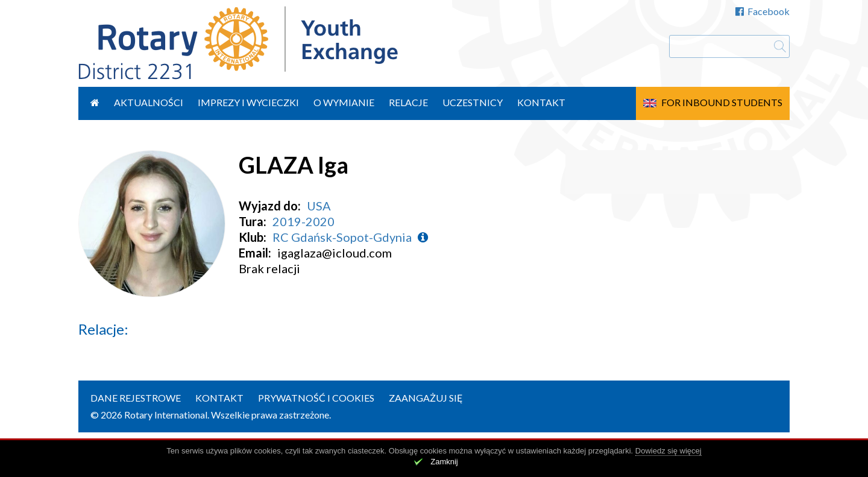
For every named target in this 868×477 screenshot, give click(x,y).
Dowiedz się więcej (668, 451)
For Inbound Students (722, 102)
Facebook (763, 11)
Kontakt (541, 102)
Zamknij (444, 462)
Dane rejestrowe (136, 398)
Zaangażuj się (426, 398)
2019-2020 (303, 221)
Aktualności (149, 102)
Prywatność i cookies (316, 398)
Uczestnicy (473, 102)
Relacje (408, 102)
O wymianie (344, 102)
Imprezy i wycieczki (248, 102)
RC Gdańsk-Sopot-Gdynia (342, 237)
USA (319, 206)
